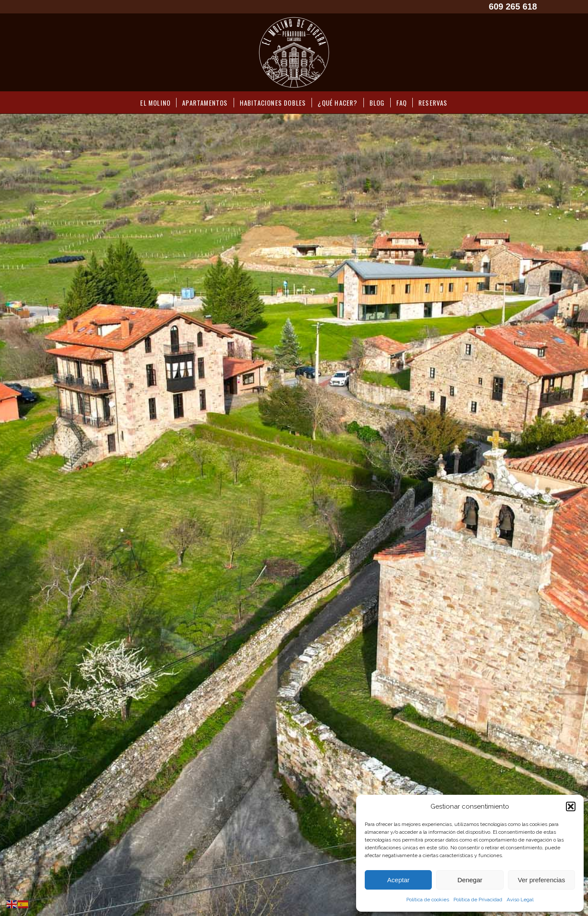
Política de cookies (428, 900)
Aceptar (398, 880)
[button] (571, 806)
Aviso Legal (520, 900)
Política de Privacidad (478, 900)
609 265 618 (513, 6)
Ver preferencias (541, 880)
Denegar (470, 880)
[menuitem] (155, 103)
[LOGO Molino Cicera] (294, 52)
